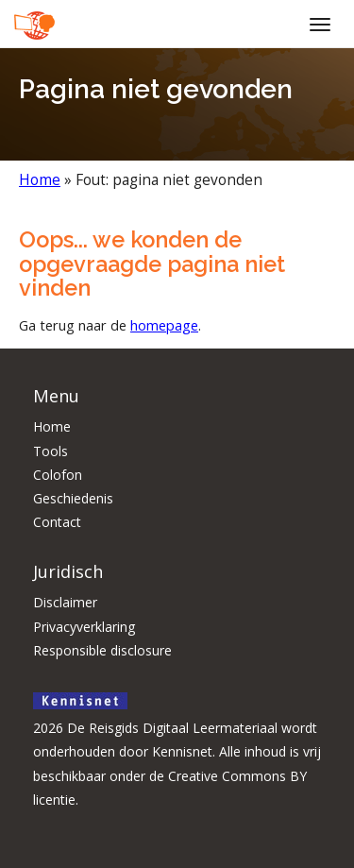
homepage (164, 325)
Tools (51, 451)
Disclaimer (65, 602)
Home (40, 180)
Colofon (58, 475)
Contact (57, 522)
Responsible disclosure (102, 650)
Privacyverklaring (84, 627)
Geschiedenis (73, 498)
